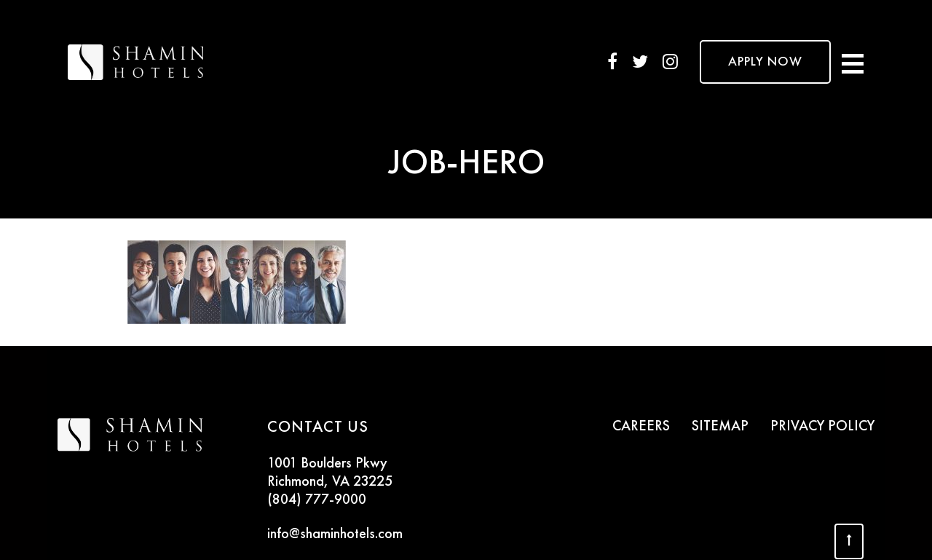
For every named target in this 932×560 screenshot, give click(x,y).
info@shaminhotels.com (335, 535)
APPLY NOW (765, 62)
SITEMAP (720, 427)
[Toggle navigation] (853, 62)
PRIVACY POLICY (822, 427)
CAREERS (641, 427)
